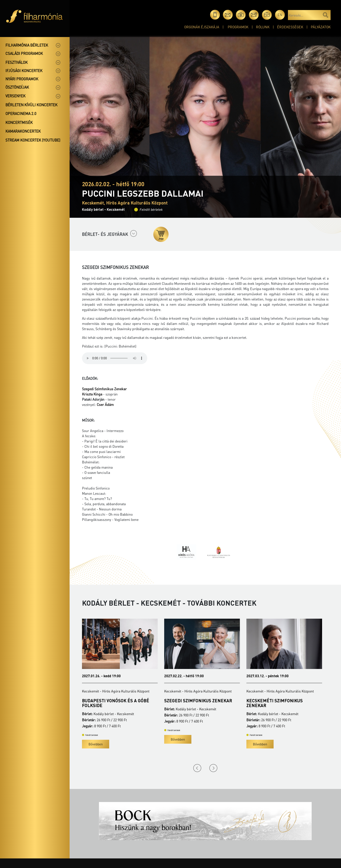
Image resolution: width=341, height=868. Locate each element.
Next (213, 768)
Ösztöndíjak (17, 87)
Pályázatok (321, 27)
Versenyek (15, 96)
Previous (197, 768)
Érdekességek (290, 27)
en (280, 15)
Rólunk (263, 27)
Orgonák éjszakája (202, 27)
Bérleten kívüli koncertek (31, 105)
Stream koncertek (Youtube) (33, 140)
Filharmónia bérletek (27, 45)
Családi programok (24, 53)
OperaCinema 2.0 (21, 113)
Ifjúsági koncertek (24, 71)
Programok (238, 27)
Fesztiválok (17, 62)
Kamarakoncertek (23, 131)
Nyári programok (22, 79)
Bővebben (96, 744)
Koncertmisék (19, 122)
